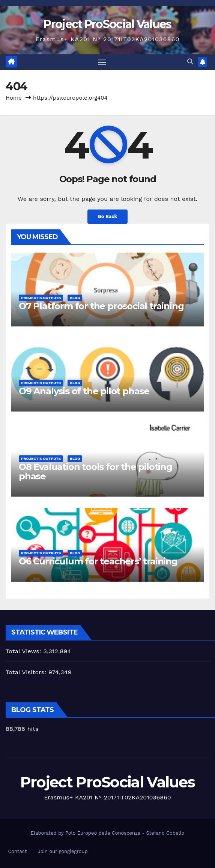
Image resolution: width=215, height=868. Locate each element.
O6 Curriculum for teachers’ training (98, 561)
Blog (75, 298)
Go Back (108, 216)
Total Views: (24, 651)
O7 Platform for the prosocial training (101, 306)
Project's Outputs (41, 298)
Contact (17, 851)
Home (14, 98)
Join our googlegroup (62, 851)
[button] (190, 62)
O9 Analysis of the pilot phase (84, 391)
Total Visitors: (27, 672)
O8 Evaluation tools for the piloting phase (95, 471)
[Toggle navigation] (102, 62)
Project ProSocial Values (107, 24)
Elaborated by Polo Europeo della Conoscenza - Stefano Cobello (108, 833)
